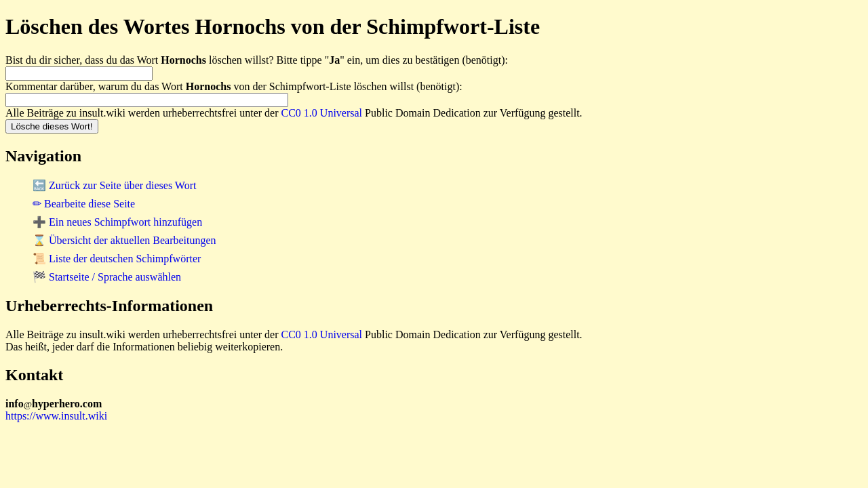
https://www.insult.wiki (56, 416)
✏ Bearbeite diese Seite (84, 204)
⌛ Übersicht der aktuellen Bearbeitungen (124, 240)
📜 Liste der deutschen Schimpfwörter (117, 259)
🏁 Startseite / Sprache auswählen (107, 277)
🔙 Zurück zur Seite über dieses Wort (114, 185)
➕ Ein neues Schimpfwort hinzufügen (117, 222)
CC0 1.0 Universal (322, 113)
